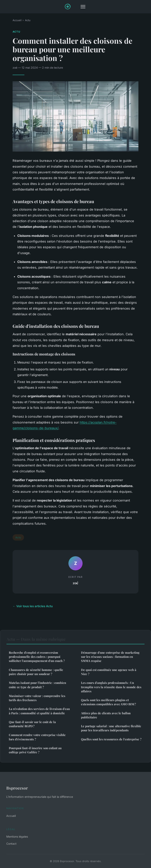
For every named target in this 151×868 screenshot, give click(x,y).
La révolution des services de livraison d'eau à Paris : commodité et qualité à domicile (39, 711)
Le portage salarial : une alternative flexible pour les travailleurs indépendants (111, 728)
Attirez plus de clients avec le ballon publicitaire (106, 715)
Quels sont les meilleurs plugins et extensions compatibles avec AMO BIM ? (108, 702)
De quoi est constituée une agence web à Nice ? (109, 672)
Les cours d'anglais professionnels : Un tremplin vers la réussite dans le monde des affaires (111, 687)
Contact (11, 844)
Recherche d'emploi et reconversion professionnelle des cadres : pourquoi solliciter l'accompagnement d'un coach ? (37, 657)
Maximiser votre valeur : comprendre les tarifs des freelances (37, 698)
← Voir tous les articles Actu (33, 606)
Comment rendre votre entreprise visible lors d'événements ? (37, 737)
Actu (28, 20)
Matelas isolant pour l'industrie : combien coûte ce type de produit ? (37, 685)
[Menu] (83, 7)
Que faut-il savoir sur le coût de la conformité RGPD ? (32, 724)
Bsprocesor (17, 788)
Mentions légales (17, 837)
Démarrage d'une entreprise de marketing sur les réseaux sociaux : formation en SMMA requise (110, 657)
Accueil (17, 20)
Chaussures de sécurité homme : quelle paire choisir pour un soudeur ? (36, 672)
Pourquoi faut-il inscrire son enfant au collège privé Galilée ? (35, 750)
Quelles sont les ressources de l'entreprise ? (111, 739)
